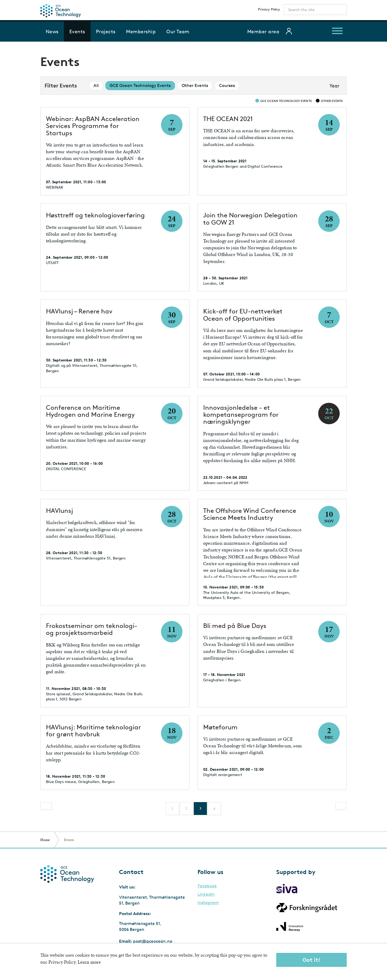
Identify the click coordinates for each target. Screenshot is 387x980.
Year (334, 86)
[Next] (341, 806)
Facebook (207, 886)
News (52, 31)
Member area (263, 31)
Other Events (195, 85)
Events (77, 31)
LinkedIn (206, 894)
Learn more (89, 962)
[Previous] (46, 806)
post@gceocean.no (153, 941)
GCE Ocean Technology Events (140, 85)
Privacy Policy (269, 9)
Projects (106, 31)
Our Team (178, 31)
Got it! (311, 960)
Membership (141, 31)
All (96, 85)
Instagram (208, 903)
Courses (227, 85)
